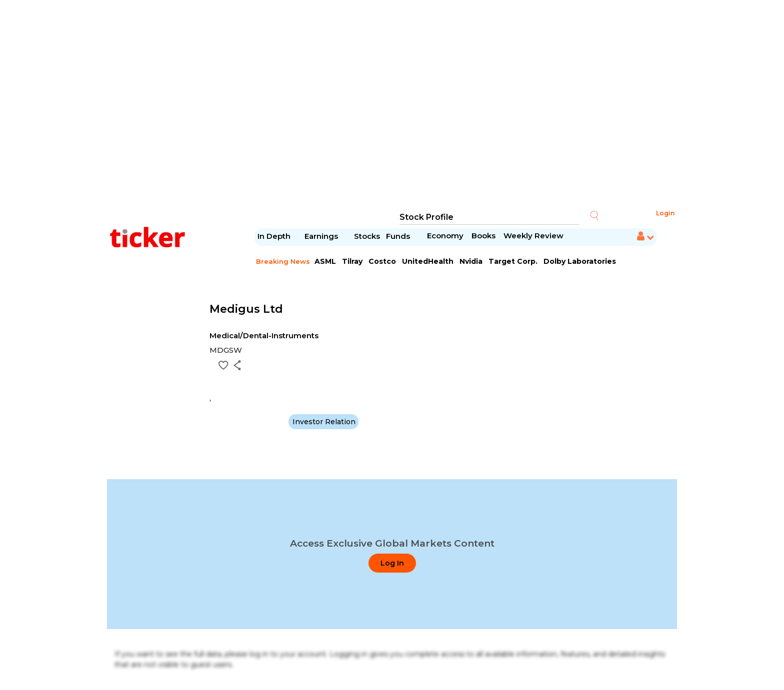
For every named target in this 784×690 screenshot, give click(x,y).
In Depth (274, 236)
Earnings (322, 236)
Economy (445, 236)
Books (483, 236)
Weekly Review (533, 236)
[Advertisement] (392, 105)
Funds (399, 236)
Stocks (367, 236)
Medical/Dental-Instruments (264, 336)
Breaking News (283, 261)
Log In (392, 563)
